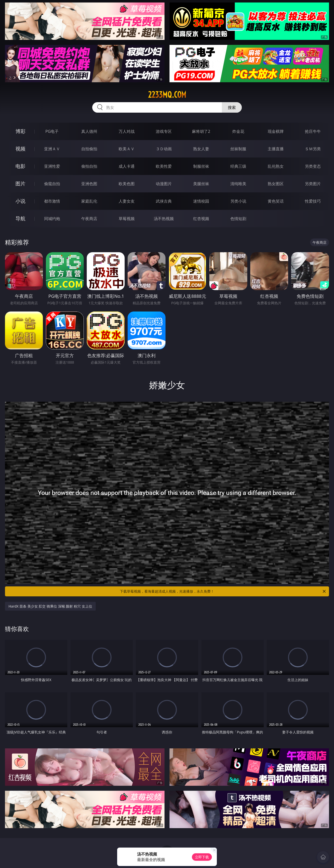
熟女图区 (276, 184)
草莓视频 (127, 219)
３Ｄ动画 (164, 149)
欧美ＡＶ (127, 149)
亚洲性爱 (52, 166)
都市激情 (52, 201)
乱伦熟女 (276, 166)
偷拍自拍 (89, 166)
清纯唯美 (238, 184)
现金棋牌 (276, 131)
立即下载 (202, 857)
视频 (20, 149)
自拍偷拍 (89, 149)
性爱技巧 (313, 201)
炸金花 (238, 131)
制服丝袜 (201, 166)
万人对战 (127, 131)
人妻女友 (127, 201)
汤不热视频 (164, 219)
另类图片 (313, 184)
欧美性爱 (164, 166)
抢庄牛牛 (313, 131)
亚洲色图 (89, 184)
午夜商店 (89, 219)
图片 (20, 184)
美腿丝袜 (201, 184)
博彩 (20, 131)
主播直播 (276, 149)
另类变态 (313, 166)
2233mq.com (167, 95)
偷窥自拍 (52, 184)
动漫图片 (164, 184)
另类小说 (238, 201)
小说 (20, 201)
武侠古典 (164, 201)
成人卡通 (127, 166)
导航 (20, 218)
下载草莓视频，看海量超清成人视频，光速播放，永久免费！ (223, 591)
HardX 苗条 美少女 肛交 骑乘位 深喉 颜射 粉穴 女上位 (50, 606)
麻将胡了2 (201, 131)
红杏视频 (201, 219)
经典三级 (238, 166)
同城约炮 (52, 219)
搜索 (232, 107)
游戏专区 (164, 131)
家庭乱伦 (89, 201)
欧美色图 (127, 184)
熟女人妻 (201, 149)
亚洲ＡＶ (52, 149)
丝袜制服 (238, 149)
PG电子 (52, 131)
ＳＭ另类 (313, 149)
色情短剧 (238, 219)
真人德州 (89, 131)
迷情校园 (201, 201)
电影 (20, 166)
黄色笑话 (276, 201)
